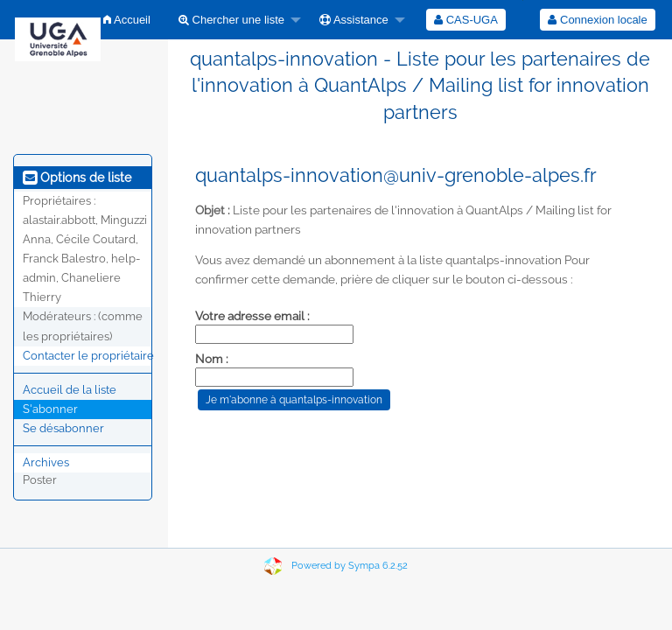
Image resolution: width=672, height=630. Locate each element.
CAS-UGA (466, 20)
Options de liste (77, 178)
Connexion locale (597, 20)
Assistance (354, 20)
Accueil (127, 20)
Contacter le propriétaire (88, 356)
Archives (46, 462)
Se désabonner (63, 428)
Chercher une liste (231, 20)
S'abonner (50, 409)
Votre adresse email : (252, 316)
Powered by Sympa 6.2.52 (350, 566)
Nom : (212, 359)
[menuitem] (127, 20)
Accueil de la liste (70, 390)
